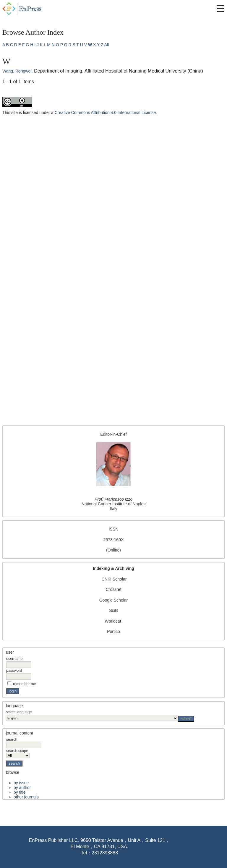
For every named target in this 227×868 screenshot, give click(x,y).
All (107, 45)
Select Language (19, 712)
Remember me (25, 684)
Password (14, 671)
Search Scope (18, 753)
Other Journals (26, 797)
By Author (22, 787)
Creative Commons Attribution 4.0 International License (105, 112)
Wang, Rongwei (17, 71)
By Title (20, 792)
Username (14, 659)
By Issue (21, 783)
